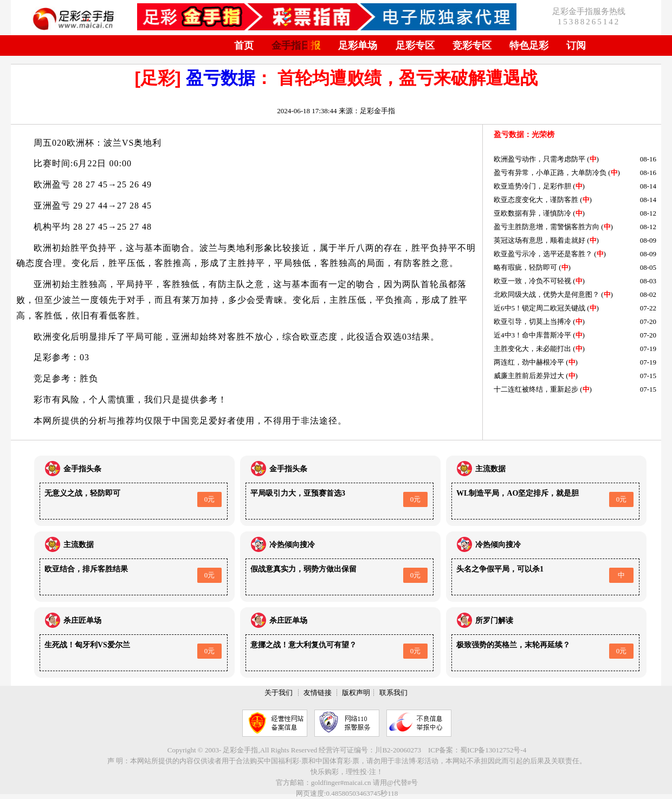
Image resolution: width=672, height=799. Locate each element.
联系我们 (393, 693)
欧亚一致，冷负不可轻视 (532, 281)
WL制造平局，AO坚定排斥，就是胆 (518, 493)
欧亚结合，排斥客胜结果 (86, 569)
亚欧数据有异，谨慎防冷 (532, 213)
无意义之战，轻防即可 (82, 493)
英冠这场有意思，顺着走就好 (539, 240)
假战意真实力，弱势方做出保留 (303, 569)
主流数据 (490, 469)
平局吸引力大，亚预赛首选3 (298, 493)
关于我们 (279, 693)
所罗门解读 (494, 621)
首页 (244, 46)
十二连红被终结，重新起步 (536, 389)
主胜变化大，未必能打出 (532, 349)
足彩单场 (358, 46)
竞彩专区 (472, 46)
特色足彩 (529, 46)
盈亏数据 (221, 78)
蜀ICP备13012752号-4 (493, 750)
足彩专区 (415, 46)
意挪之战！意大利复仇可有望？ (303, 645)
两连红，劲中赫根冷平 (529, 362)
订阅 (576, 46)
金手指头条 (82, 469)
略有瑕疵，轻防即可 (525, 267)
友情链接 (318, 693)
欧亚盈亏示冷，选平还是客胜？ (543, 254)
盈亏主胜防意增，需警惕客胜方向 (547, 227)
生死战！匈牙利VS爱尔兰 (87, 645)
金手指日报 (296, 46)
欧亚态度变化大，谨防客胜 (536, 200)
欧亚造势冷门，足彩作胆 (532, 186)
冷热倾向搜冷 (292, 545)
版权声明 (356, 693)
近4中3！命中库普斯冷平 (532, 335)
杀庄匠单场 (82, 621)
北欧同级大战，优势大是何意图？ (547, 294)
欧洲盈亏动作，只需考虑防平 (539, 159)
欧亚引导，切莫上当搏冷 (532, 321)
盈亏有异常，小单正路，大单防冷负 (550, 173)
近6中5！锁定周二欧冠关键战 (539, 308)
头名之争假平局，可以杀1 (500, 569)
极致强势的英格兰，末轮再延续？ (513, 645)
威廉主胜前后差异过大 (529, 376)
